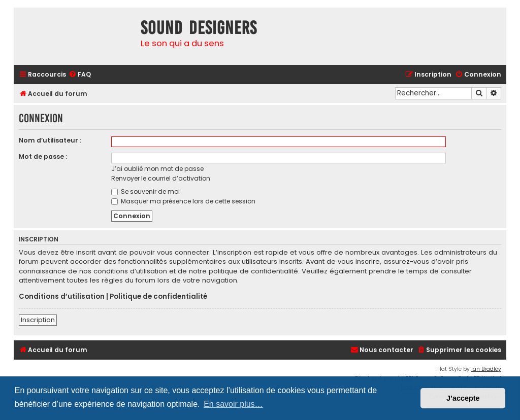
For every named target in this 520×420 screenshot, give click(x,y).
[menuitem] (80, 75)
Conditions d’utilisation (62, 297)
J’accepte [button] (463, 398)
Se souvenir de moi (145, 191)
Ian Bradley (486, 369)
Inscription (38, 320)
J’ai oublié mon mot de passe (157, 169)
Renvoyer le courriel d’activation (161, 178)
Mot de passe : (43, 156)
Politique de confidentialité (158, 297)
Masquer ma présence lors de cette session (183, 201)
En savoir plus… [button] (233, 404)
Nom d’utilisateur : (50, 140)
